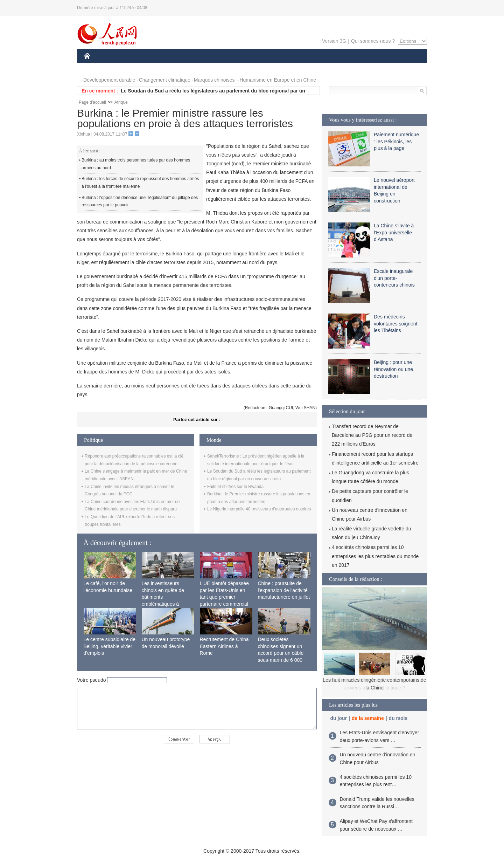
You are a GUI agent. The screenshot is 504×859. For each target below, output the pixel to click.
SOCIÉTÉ (281, 66)
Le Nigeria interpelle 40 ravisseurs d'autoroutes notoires (259, 509)
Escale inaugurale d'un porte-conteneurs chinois (394, 278)
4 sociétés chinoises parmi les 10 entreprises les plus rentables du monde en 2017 (375, 556)
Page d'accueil (92, 102)
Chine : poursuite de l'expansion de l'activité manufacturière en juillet (284, 590)
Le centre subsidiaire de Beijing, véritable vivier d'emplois (110, 646)
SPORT (340, 66)
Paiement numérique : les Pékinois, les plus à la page (396, 141)
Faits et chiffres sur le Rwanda (235, 487)
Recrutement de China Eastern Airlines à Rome (224, 646)
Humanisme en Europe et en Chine (278, 80)
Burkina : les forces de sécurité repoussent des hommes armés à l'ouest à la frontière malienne (140, 183)
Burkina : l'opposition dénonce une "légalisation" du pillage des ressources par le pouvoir (140, 201)
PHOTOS (402, 66)
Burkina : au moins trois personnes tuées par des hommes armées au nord (136, 164)
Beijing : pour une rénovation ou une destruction (393, 369)
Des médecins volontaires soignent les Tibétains (396, 324)
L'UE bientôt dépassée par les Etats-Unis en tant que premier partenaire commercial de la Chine (224, 597)
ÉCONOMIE (126, 66)
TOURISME (370, 66)
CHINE (96, 66)
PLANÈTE (312, 66)
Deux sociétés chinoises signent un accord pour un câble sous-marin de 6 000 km (281, 653)
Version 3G (334, 41)
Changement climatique (165, 80)
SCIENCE (219, 66)
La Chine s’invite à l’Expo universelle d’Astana (394, 232)
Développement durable (109, 80)
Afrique (121, 102)
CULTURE (250, 66)
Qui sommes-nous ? (373, 41)
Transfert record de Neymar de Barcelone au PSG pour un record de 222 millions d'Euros (372, 435)
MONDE (158, 66)
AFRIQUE (188, 66)
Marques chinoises (214, 80)
